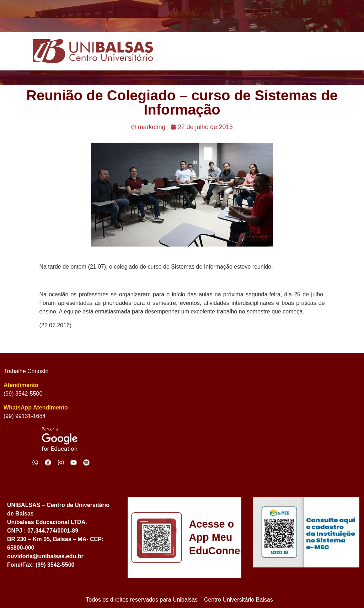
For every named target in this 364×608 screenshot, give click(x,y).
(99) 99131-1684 (25, 416)
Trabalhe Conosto (26, 371)
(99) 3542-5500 (23, 394)
